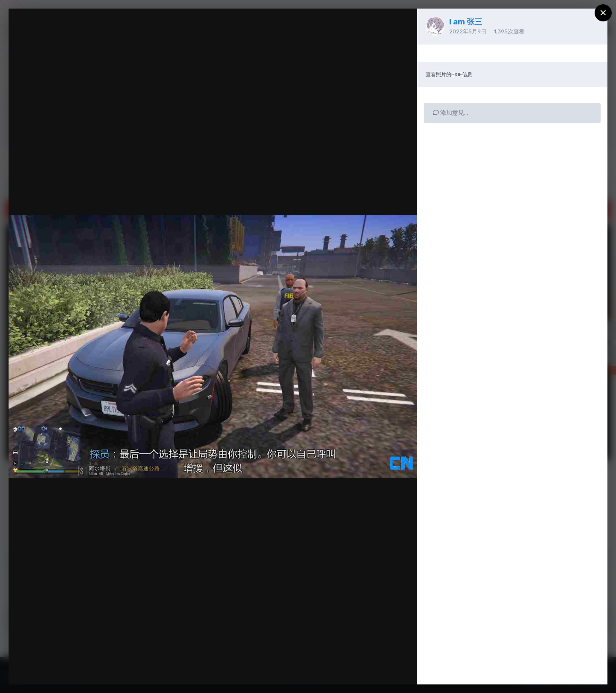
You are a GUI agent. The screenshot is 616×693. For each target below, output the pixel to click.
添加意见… (450, 113)
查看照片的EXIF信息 (449, 74)
